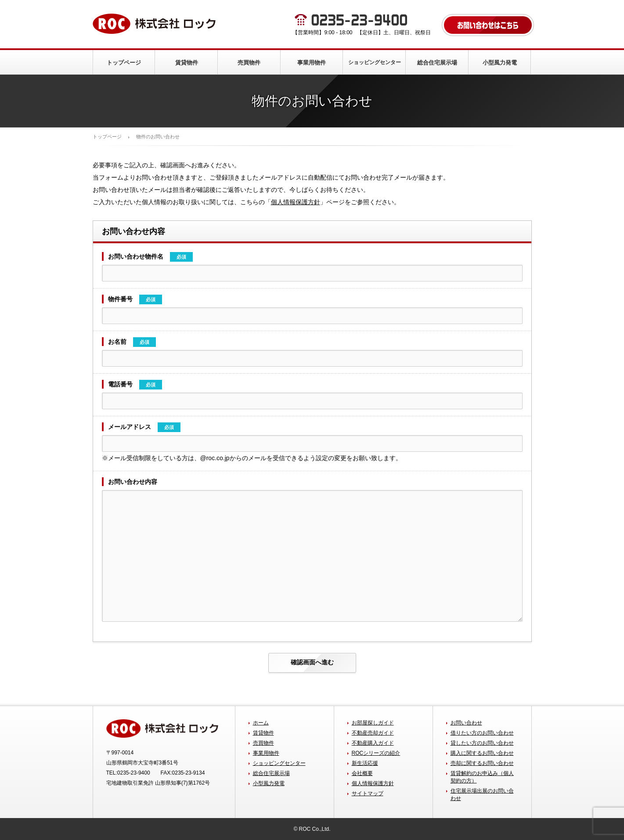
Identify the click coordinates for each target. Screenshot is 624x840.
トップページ (124, 63)
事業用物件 (312, 63)
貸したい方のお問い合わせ (482, 743)
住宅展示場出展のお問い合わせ (482, 795)
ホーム (261, 723)
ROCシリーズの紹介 (376, 753)
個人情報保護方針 (296, 202)
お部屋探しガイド (373, 723)
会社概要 (362, 773)
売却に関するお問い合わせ (482, 763)
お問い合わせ (466, 723)
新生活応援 (365, 763)
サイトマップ (368, 793)
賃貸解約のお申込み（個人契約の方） (482, 777)
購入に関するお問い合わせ (482, 753)
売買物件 (249, 63)
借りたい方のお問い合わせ (482, 733)
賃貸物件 (187, 63)
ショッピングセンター (375, 62)
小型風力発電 (500, 63)
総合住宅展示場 (437, 63)
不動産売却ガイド (373, 733)
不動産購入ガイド (373, 743)
